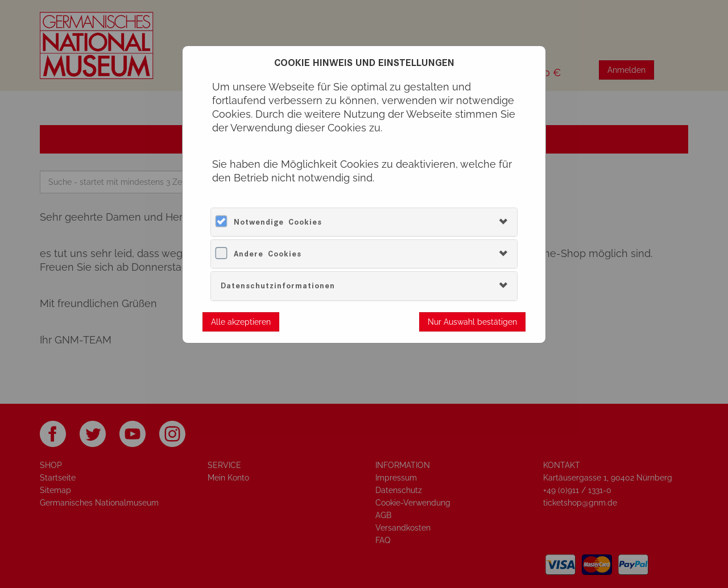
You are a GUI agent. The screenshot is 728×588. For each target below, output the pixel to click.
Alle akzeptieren (241, 322)
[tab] (364, 222)
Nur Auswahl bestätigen (472, 322)
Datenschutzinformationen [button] (278, 286)
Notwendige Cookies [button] (278, 222)
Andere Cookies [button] (268, 254)
